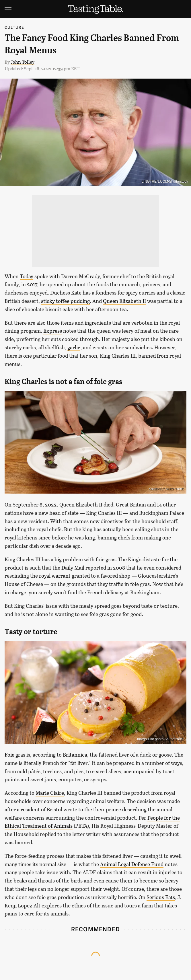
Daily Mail (73, 568)
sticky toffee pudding (65, 301)
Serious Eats (161, 897)
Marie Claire (50, 793)
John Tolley (23, 62)
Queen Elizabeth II (124, 301)
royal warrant (55, 576)
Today (27, 276)
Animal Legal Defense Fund (132, 864)
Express (53, 331)
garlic (74, 347)
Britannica (75, 755)
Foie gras (15, 755)
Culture (14, 27)
